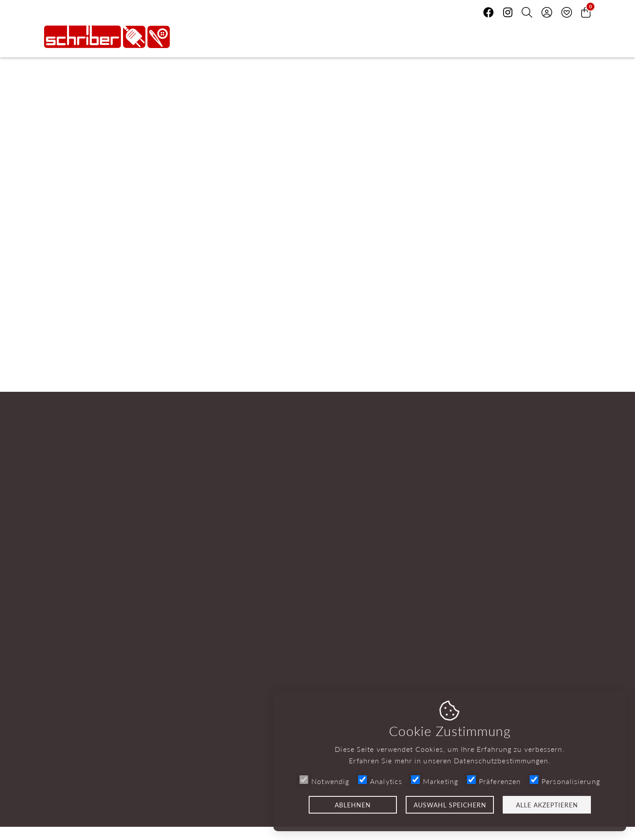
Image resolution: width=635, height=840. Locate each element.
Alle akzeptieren (547, 805)
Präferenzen (494, 781)
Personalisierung (565, 781)
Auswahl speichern (450, 805)
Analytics (380, 781)
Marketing (435, 781)
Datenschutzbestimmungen (501, 760)
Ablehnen (353, 805)
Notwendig (324, 781)
